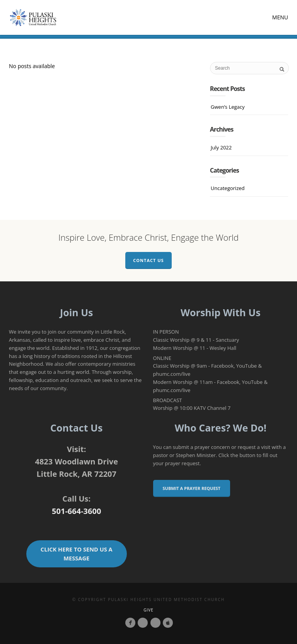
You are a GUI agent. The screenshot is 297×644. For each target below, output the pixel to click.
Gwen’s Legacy (228, 107)
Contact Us (148, 260)
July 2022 (221, 147)
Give (148, 610)
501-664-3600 (76, 511)
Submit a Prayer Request (192, 488)
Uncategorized (228, 188)
